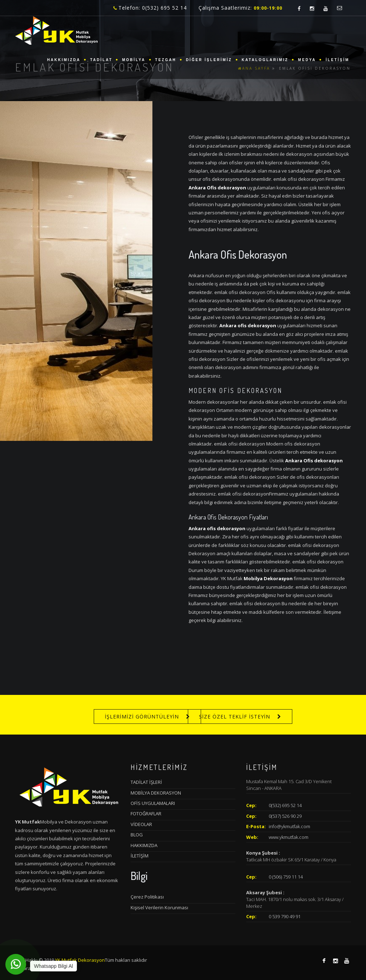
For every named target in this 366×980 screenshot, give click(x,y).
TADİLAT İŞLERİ (146, 782)
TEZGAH (166, 60)
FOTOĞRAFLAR (146, 814)
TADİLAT (101, 60)
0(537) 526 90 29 (285, 816)
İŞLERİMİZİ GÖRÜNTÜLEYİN (142, 717)
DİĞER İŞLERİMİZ (209, 60)
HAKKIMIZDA (64, 60)
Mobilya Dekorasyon (268, 578)
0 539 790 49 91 (285, 916)
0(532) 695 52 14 (285, 805)
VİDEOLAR (141, 824)
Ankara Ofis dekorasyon (217, 188)
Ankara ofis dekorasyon (248, 325)
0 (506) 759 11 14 (286, 877)
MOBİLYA (134, 60)
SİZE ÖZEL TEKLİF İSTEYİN (235, 717)
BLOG (137, 835)
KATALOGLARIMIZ (265, 60)
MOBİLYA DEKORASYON (156, 793)
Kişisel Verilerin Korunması (159, 907)
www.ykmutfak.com (289, 837)
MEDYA (307, 60)
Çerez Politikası (147, 897)
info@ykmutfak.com (289, 826)
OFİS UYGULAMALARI (153, 803)
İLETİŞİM (337, 60)
